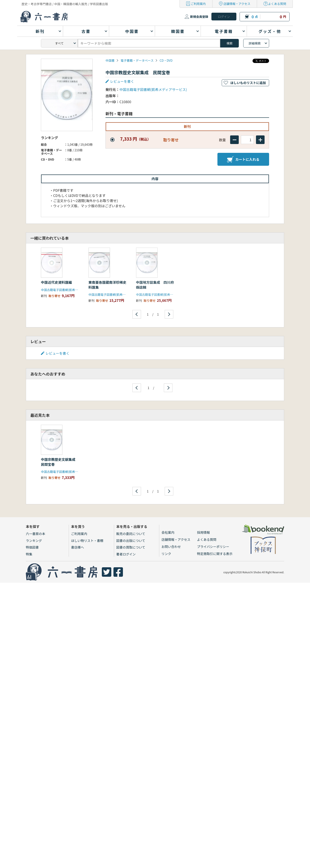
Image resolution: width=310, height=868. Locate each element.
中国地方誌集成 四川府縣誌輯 (155, 285)
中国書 (110, 60)
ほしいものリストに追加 (248, 83)
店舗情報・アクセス (237, 4)
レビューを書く (122, 81)
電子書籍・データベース (137, 60)
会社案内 (168, 532)
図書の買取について (131, 547)
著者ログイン (126, 554)
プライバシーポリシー (213, 547)
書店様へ (77, 547)
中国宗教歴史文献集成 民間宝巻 (60, 462)
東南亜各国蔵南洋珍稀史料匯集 (107, 285)
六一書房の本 (36, 534)
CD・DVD (166, 60)
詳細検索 (255, 43)
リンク (166, 554)
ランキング (34, 541)
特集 (29, 554)
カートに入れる (243, 159)
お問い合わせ (171, 547)
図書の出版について (131, 541)
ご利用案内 (198, 4)
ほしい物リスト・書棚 (87, 541)
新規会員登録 (199, 17)
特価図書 (32, 547)
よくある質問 (277, 4)
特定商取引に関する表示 (215, 554)
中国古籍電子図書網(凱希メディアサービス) (153, 89)
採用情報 (203, 532)
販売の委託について (131, 534)
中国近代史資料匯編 (56, 282)
